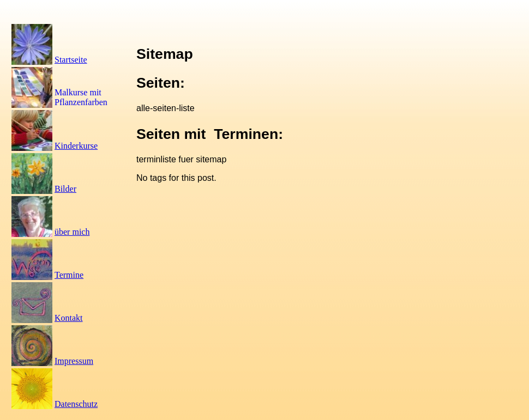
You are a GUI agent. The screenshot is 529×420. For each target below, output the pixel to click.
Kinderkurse (76, 146)
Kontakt (69, 318)
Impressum (74, 361)
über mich (72, 232)
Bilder (65, 189)
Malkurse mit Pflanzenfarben (81, 97)
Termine (69, 275)
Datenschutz (76, 404)
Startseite (71, 60)
